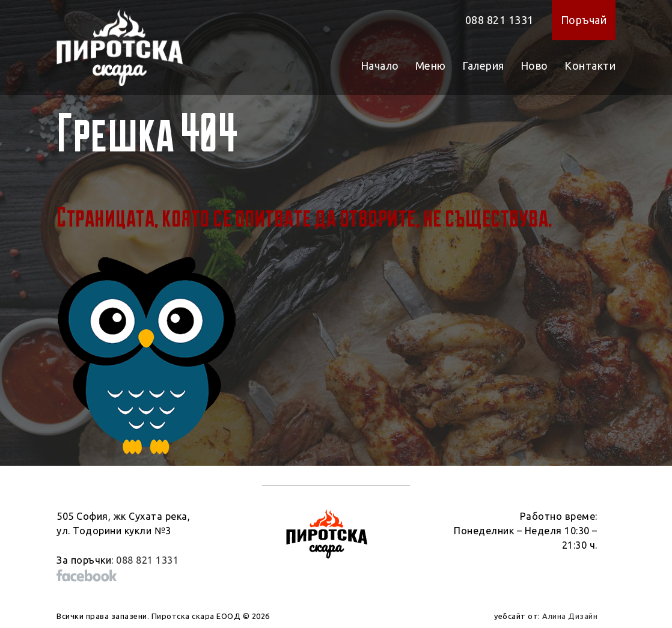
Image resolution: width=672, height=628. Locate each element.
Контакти (590, 66)
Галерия (483, 66)
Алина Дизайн (570, 616)
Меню (431, 66)
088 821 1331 (499, 20)
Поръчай (584, 20)
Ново (534, 66)
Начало (380, 66)
